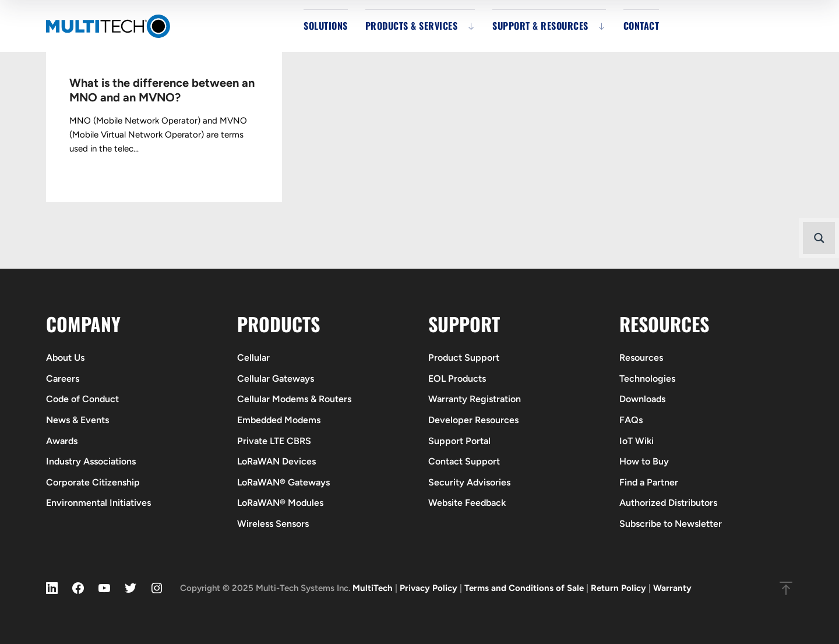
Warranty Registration (475, 399)
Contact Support (464, 461)
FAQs (631, 420)
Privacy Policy (429, 588)
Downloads (642, 399)
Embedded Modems (279, 420)
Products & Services (412, 26)
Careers (63, 379)
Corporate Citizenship (93, 482)
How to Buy (644, 461)
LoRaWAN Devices (276, 461)
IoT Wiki (637, 441)
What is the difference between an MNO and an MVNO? (162, 90)
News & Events (77, 420)
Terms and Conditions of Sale (524, 588)
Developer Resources (473, 420)
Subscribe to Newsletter (671, 524)
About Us (65, 358)
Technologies (647, 379)
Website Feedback (467, 503)
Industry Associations (91, 461)
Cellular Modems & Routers (294, 399)
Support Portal (459, 441)
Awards (62, 441)
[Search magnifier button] (819, 238)
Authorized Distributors (668, 503)
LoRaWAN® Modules (280, 503)
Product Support (464, 358)
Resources (641, 358)
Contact (641, 26)
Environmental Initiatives (98, 503)
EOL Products (457, 379)
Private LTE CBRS (274, 441)
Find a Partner (649, 482)
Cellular (253, 358)
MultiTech (373, 588)
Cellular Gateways (276, 379)
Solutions (326, 26)
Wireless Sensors (273, 524)
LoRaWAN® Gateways (283, 482)
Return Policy (618, 588)
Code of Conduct (82, 399)
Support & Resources (540, 26)
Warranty (672, 588)
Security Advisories (469, 482)
